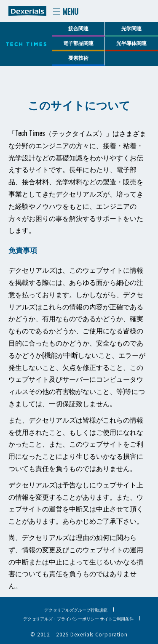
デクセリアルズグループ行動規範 (76, 610)
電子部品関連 (78, 43)
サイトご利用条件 (117, 619)
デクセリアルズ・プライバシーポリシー (61, 619)
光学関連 (131, 28)
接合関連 (78, 28)
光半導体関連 (131, 43)
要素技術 (78, 57)
